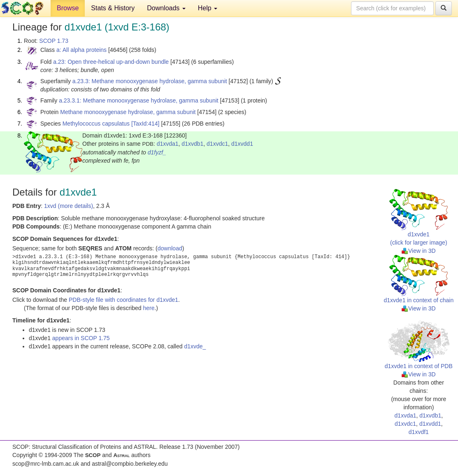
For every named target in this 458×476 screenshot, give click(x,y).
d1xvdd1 (242, 144)
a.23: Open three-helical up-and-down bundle (111, 62)
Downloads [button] (166, 8)
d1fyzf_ (157, 152)
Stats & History (113, 8)
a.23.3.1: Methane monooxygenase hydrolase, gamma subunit (139, 100)
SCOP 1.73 (54, 41)
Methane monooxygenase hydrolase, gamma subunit (128, 112)
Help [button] (208, 8)
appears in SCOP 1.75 (81, 338)
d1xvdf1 (419, 432)
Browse (68, 8)
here (149, 308)
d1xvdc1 (217, 144)
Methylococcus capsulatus (96, 124)
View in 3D (419, 251)
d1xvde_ (195, 346)
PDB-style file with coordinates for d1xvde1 (123, 300)
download (170, 248)
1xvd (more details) (69, 206)
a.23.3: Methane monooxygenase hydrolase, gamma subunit (150, 81)
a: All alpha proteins (81, 50)
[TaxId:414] (145, 124)
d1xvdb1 (192, 144)
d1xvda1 (168, 144)
